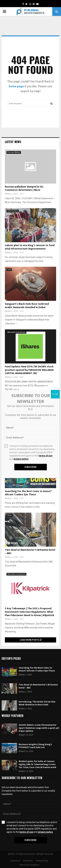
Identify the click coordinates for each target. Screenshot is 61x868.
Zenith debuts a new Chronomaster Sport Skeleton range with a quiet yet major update (39, 728)
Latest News (13, 142)
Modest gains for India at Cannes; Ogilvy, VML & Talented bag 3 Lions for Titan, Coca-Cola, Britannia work (37, 764)
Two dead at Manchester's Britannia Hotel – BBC (30, 552)
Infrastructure (13, 211)
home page (16, 86)
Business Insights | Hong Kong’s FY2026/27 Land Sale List (35, 746)
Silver (10, 515)
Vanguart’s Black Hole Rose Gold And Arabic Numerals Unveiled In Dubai (27, 306)
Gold (9, 270)
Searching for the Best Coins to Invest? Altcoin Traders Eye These (28, 493)
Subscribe (30, 840)
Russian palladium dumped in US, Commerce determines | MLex (24, 188)
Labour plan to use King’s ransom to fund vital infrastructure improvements (30, 247)
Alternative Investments (16, 332)
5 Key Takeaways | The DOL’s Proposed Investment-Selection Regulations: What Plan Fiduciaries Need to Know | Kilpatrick (30, 612)
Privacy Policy (42, 861)
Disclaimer (28, 861)
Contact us (15, 861)
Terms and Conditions (29, 865)
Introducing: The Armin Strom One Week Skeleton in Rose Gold (37, 703)
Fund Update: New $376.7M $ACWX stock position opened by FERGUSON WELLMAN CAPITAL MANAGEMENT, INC (29, 370)
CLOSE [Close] (55, 394)
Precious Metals (14, 152)
